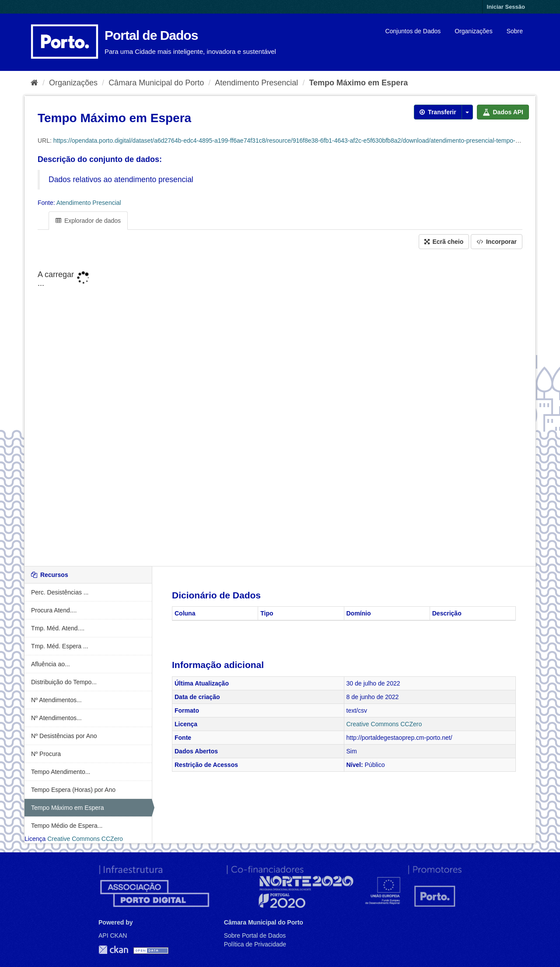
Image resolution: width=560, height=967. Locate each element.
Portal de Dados (151, 35)
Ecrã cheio (444, 242)
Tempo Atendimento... (61, 772)
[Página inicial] (34, 83)
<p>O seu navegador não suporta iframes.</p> (280, 408)
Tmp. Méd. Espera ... (60, 646)
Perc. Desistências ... (60, 592)
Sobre (515, 31)
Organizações (473, 31)
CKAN (113, 950)
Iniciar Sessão (506, 7)
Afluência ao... (51, 664)
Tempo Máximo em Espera (358, 83)
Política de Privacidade (255, 944)
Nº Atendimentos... (56, 700)
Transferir (438, 112)
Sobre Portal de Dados (255, 935)
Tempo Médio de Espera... (67, 826)
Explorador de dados (88, 221)
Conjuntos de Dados (413, 31)
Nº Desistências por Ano (64, 736)
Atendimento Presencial (256, 83)
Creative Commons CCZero (85, 839)
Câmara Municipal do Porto (156, 83)
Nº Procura (46, 754)
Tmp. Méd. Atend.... (58, 628)
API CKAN (113, 935)
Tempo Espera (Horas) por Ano (73, 790)
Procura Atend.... (54, 610)
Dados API (503, 112)
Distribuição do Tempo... (64, 682)
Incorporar (497, 242)
